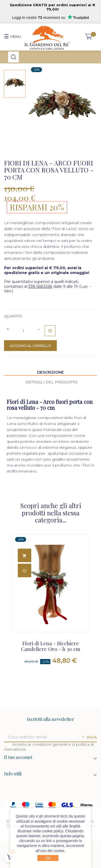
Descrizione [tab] (50, 372)
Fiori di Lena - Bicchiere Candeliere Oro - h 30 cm (51, 646)
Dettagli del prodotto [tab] (51, 382)
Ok (48, 858)
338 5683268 (40, 286)
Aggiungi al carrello (30, 346)
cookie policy (52, 831)
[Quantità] (24, 331)
